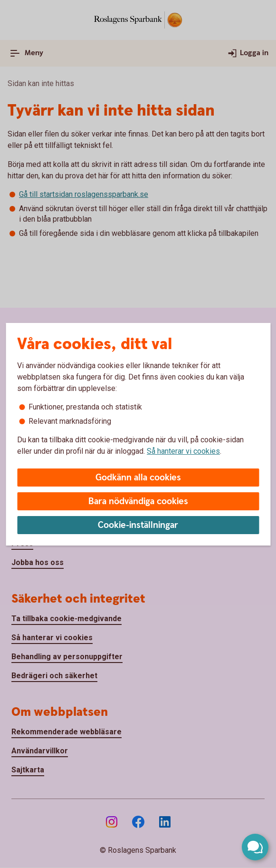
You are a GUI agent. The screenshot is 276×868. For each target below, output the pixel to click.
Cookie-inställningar (138, 525)
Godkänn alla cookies (138, 478)
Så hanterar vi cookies (183, 451)
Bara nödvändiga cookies (138, 502)
